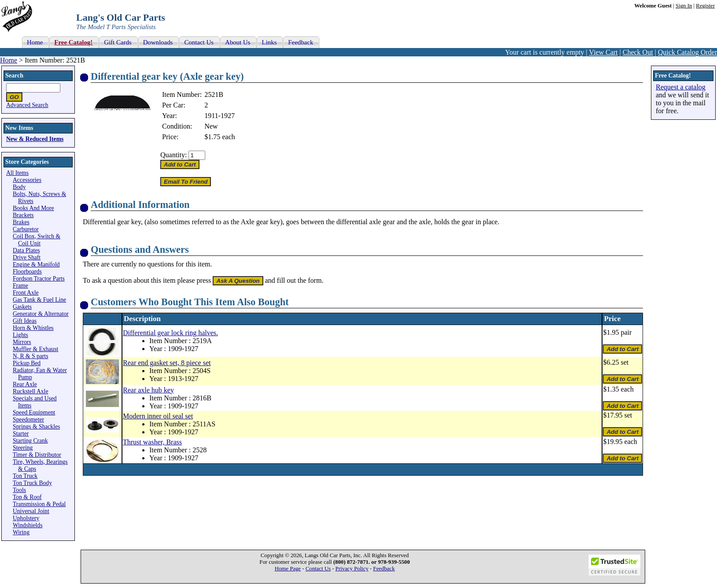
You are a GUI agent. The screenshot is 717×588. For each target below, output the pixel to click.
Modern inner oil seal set (158, 416)
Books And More (33, 208)
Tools (19, 490)
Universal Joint (31, 511)
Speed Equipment (34, 412)
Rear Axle (25, 384)
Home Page (288, 569)
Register (705, 6)
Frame (20, 286)
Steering (23, 448)
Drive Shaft (27, 257)
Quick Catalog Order (687, 52)
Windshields (28, 525)
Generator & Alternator (41, 314)
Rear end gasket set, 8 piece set (167, 363)
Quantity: (174, 155)
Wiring (21, 532)
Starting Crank (30, 441)
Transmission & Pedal (39, 504)
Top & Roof (27, 497)
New (211, 126)
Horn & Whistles (33, 328)
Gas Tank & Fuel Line (39, 300)
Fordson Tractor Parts (39, 279)
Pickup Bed (27, 363)
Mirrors (22, 342)
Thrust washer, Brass (152, 442)
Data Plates (26, 250)
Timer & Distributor (37, 455)
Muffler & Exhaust (35, 349)
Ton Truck (25, 476)
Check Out (638, 52)
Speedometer (28, 420)
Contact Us (318, 569)
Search (14, 76)
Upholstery (26, 518)
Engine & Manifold (36, 264)
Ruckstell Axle (30, 391)
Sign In (684, 6)
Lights (20, 335)
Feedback (384, 569)
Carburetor (26, 229)
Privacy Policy (352, 569)
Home (9, 60)
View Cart (603, 52)
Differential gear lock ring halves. (170, 333)
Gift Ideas (25, 321)
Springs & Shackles (36, 427)
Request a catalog (681, 87)
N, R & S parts (30, 356)
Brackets (23, 215)
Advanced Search (27, 105)
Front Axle (26, 293)
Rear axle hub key (148, 390)
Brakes (21, 222)
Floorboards (27, 272)
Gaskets (22, 307)
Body (19, 187)
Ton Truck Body (32, 483)
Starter (21, 434)
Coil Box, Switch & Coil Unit (37, 240)
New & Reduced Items (35, 139)
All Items (17, 173)
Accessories (27, 180)
